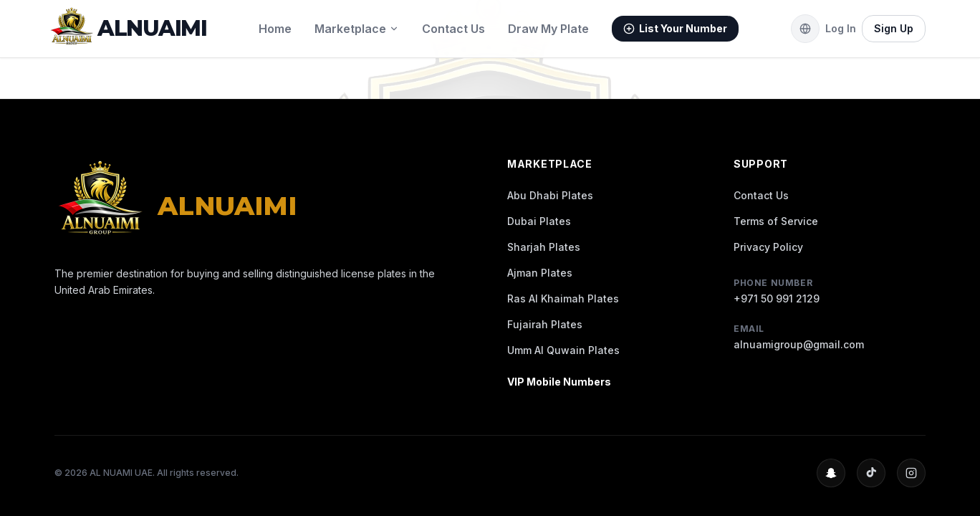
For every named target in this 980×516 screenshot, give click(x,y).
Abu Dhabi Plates (550, 195)
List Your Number (675, 28)
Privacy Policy (768, 247)
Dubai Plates (539, 221)
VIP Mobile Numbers (559, 382)
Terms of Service (776, 221)
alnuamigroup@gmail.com (799, 344)
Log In (841, 28)
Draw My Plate (548, 29)
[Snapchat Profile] (831, 473)
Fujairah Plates (545, 324)
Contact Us (453, 29)
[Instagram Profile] (911, 473)
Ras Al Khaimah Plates (563, 298)
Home (275, 29)
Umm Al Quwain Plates (563, 350)
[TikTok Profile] (871, 473)
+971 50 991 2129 (777, 298)
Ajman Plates (540, 273)
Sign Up (894, 28)
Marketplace (357, 29)
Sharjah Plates (544, 247)
